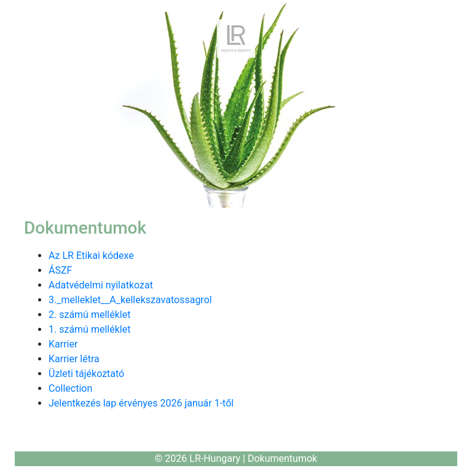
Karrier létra (74, 359)
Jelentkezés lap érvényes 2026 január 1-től (141, 403)
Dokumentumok (282, 458)
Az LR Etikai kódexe (91, 256)
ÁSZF (60, 270)
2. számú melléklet (89, 315)
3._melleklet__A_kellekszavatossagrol (130, 300)
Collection (70, 388)
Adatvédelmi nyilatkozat (101, 285)
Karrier (63, 344)
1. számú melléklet (89, 329)
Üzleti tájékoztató (86, 374)
